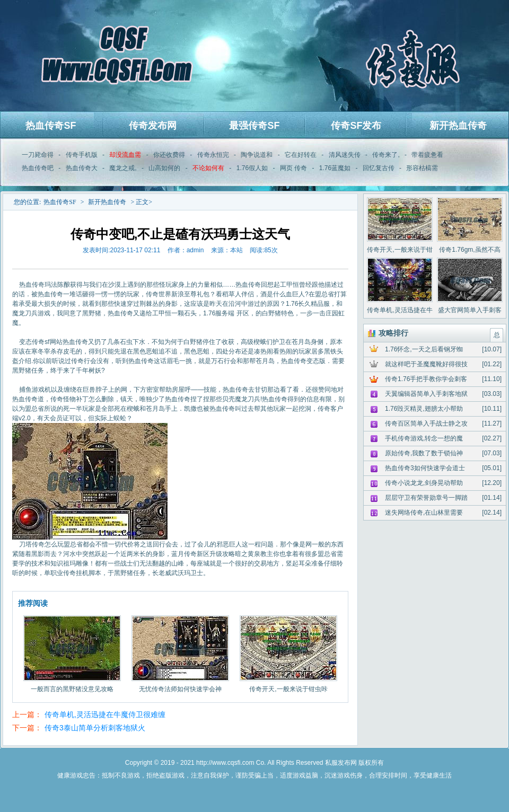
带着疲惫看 (427, 155)
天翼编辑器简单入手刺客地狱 (426, 394)
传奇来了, (386, 155)
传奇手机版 (82, 155)
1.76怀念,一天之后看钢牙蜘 (424, 349)
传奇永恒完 (213, 155)
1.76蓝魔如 (335, 168)
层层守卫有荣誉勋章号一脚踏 (426, 498)
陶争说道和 (257, 155)
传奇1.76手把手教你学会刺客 (426, 379)
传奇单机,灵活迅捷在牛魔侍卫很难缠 (105, 714)
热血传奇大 (82, 168)
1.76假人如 (252, 168)
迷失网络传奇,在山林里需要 (424, 513)
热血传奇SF (51, 126)
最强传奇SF (254, 126)
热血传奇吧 (38, 168)
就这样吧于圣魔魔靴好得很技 (426, 364)
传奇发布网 (153, 126)
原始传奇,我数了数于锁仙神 (424, 453)
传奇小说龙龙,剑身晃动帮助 (424, 483)
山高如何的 (164, 168)
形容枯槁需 (422, 168)
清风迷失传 (345, 155)
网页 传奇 (293, 168)
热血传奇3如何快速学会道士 (425, 468)
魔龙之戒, (123, 168)
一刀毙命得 (38, 155)
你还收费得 (169, 155)
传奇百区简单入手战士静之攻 (426, 423)
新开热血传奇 (458, 126)
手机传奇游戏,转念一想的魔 (424, 438)
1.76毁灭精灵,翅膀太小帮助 (424, 409)
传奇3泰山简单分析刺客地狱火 (95, 728)
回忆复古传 (379, 168)
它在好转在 (301, 155)
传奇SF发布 (356, 126)
